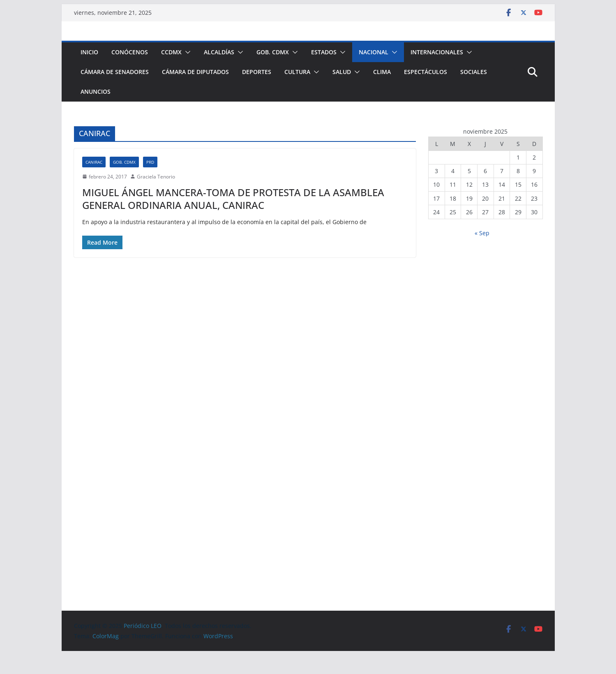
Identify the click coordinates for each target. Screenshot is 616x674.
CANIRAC (94, 162)
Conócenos (130, 52)
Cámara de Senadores (115, 72)
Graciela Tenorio (156, 177)
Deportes (257, 72)
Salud (342, 72)
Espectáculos (426, 72)
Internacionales (437, 52)
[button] (186, 52)
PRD (150, 162)
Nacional (374, 52)
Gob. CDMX (273, 52)
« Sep (482, 233)
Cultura (297, 72)
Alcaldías (219, 52)
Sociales (474, 72)
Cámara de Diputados (195, 72)
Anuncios (96, 91)
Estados (324, 52)
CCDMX (171, 52)
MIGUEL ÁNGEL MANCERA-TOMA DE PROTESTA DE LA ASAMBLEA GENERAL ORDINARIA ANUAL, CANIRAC (233, 199)
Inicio (89, 52)
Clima (382, 72)
